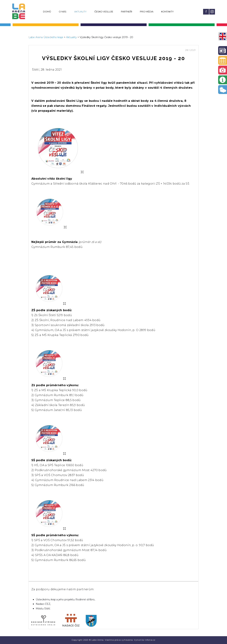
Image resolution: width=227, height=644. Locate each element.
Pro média (147, 12)
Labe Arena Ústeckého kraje (46, 37)
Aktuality (80, 12)
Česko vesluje (104, 12)
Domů (47, 12)
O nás (63, 12)
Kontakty (167, 12)
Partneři (127, 12)
